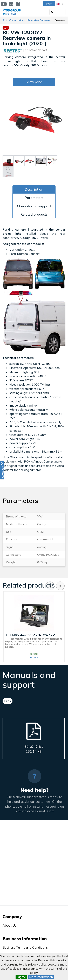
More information (41, 977)
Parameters (34, 198)
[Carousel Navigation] (55, 586)
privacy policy (37, 964)
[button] (2, 470)
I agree (21, 977)
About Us (9, 925)
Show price (34, 82)
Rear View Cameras (39, 20)
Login (49, 4)
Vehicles (11, 14)
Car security (16, 20)
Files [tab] (8, 701)
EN (61, 4)
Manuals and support (34, 206)
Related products (34, 214)
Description (34, 189)
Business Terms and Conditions (25, 947)
